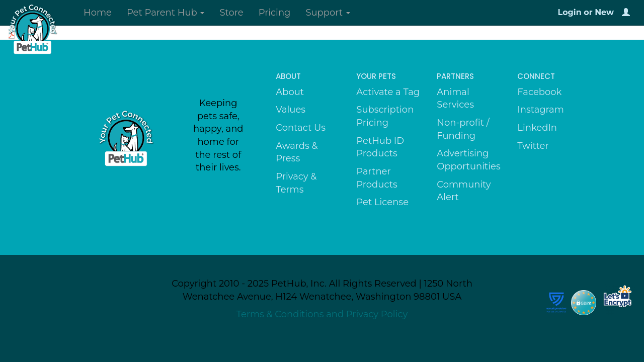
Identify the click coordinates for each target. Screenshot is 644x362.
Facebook (539, 92)
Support (328, 13)
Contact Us (301, 128)
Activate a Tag (388, 92)
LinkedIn (537, 128)
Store (231, 13)
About (290, 92)
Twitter (533, 146)
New (604, 12)
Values (291, 110)
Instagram (541, 110)
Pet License (382, 202)
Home (98, 13)
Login (570, 12)
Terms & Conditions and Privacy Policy (322, 314)
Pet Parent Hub (166, 13)
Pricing (275, 13)
